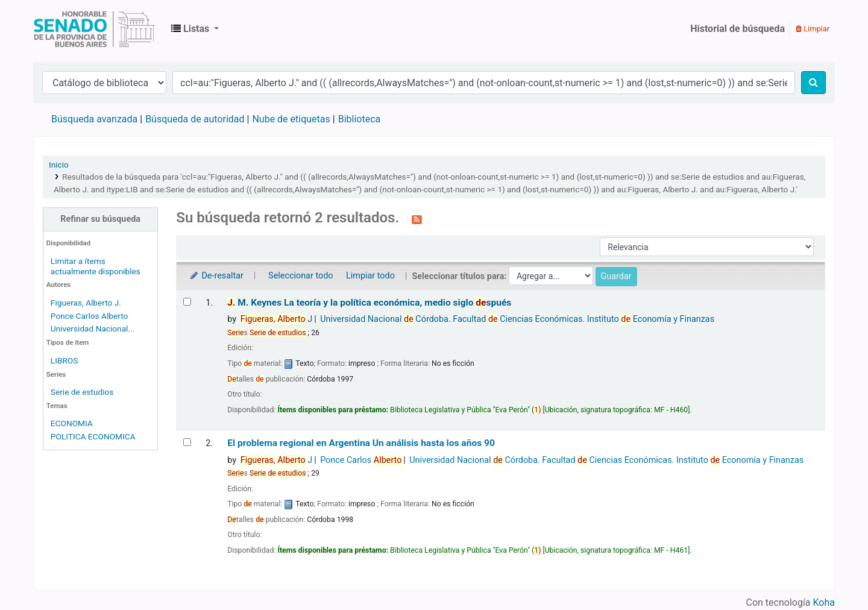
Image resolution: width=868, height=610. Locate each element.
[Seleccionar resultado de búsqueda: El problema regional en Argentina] (187, 442)
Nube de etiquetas (291, 119)
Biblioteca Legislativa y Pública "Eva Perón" (94, 29)
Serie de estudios (82, 392)
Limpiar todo (370, 276)
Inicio (59, 165)
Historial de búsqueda (737, 29)
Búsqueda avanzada (94, 119)
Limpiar (813, 29)
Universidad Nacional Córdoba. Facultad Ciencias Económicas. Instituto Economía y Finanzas (517, 319)
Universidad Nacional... (93, 329)
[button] (195, 29)
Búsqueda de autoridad (195, 119)
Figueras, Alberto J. (86, 303)
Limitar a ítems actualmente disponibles (96, 266)
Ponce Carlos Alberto (90, 316)
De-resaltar (216, 276)
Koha (824, 602)
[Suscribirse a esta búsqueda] (417, 219)
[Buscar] (813, 83)
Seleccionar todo (300, 276)
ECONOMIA (72, 423)
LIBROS (64, 360)
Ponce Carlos (361, 460)
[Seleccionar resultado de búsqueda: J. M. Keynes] (187, 302)
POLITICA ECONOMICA (93, 436)
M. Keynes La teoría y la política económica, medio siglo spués (369, 303)
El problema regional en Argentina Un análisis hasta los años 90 (361, 443)
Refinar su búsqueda (100, 219)
